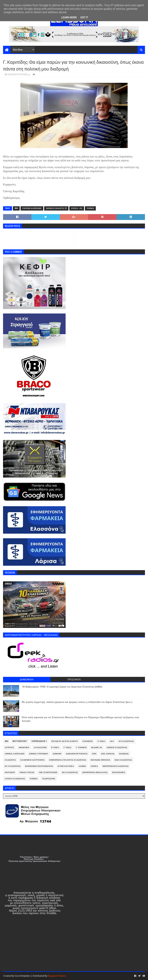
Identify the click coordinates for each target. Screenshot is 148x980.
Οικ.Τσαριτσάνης (48, 772)
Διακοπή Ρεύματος (77, 754)
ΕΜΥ (94, 754)
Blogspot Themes (57, 976)
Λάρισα (94, 766)
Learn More (69, 17)
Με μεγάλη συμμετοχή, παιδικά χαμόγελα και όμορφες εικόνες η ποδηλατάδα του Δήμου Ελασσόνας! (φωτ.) (77, 702)
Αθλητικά (24, 747)
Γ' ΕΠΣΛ (68, 747)
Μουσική (10, 772)
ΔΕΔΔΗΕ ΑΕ (97, 747)
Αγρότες (9, 747)
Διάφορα (57, 754)
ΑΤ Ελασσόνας (126, 741)
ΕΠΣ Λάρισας (108, 754)
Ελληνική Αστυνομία (33, 760)
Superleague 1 (39, 741)
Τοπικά (90, 208)
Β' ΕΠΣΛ (55, 747)
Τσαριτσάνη (48, 779)
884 (16, 208)
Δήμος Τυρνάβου (39, 754)
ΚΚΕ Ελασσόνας (123, 760)
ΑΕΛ (112, 741)
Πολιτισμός (119, 772)
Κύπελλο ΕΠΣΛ (66, 766)
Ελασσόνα (10, 760)
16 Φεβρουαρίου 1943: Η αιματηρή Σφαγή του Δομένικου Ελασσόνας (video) (62, 687)
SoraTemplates (23, 976)
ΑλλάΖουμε (40, 747)
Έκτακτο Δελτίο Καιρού (65, 741)
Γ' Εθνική (81, 747)
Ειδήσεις (124, 754)
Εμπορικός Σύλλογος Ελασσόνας (68, 760)
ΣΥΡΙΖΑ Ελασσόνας (15, 779)
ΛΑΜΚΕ (82, 766)
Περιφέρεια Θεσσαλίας (95, 772)
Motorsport (20, 741)
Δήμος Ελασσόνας (117, 747)
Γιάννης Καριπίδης (32, 208)
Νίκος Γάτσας (27, 772)
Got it (84, 17)
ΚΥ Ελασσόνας (13, 766)
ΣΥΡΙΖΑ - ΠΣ (77, 208)
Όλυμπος (88, 741)
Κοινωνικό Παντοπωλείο (39, 766)
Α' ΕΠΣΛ (101, 741)
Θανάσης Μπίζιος (100, 760)
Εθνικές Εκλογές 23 (56, 208)
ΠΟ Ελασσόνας (70, 772)
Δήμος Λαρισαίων (15, 754)
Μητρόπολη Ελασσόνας (115, 766)
